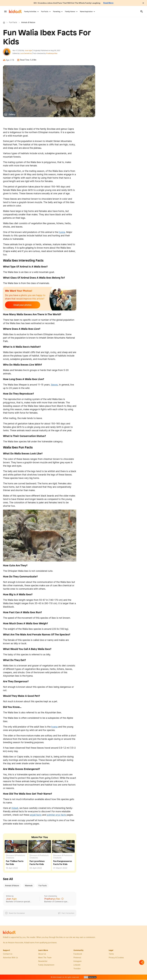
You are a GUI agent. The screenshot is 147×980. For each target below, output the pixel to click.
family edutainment (46, 965)
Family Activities (30, 12)
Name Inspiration (86, 12)
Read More (111, 3)
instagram (78, 962)
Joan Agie (29, 51)
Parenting (57, 12)
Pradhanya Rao (52, 54)
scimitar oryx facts (56, 815)
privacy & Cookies (116, 958)
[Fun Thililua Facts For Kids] (16, 847)
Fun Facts (45, 12)
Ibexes (54, 385)
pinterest (77, 958)
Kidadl (5, 22)
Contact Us (8, 954)
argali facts (36, 815)
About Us (42, 954)
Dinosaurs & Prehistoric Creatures (16, 857)
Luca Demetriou (26, 54)
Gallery (12, 115)
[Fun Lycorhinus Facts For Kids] (40, 847)
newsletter (43, 962)
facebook (78, 954)
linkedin (77, 965)
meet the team (45, 958)
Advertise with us (10, 958)
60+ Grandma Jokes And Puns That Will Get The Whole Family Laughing (67, 3)
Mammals (29, 886)
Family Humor (70, 12)
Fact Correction (68, 914)
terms (111, 954)
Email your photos (21, 305)
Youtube (77, 969)
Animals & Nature (12, 886)
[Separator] (142, 962)
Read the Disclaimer (17, 914)
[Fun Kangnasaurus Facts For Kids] (63, 847)
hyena (62, 233)
